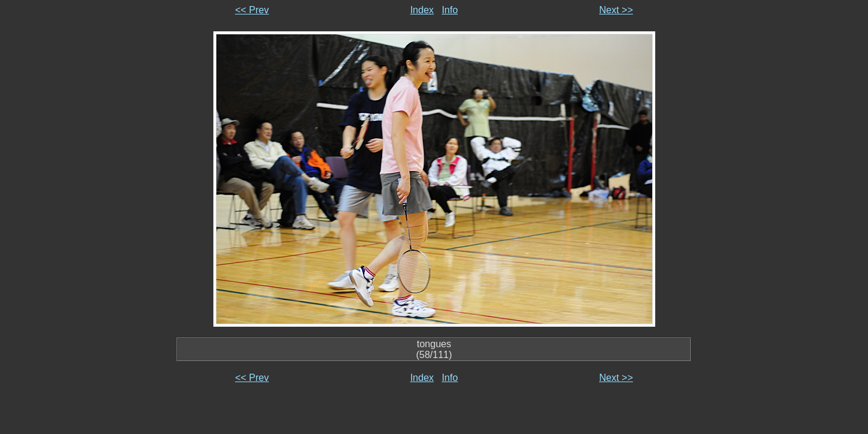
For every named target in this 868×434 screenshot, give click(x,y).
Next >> (616, 10)
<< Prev (252, 10)
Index (422, 10)
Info (450, 10)
